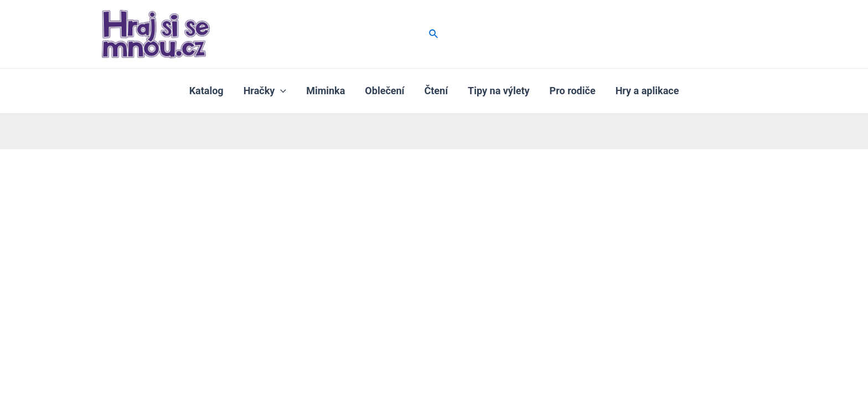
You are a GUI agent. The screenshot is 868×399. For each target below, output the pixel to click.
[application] (280, 91)
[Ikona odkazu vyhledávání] (434, 34)
